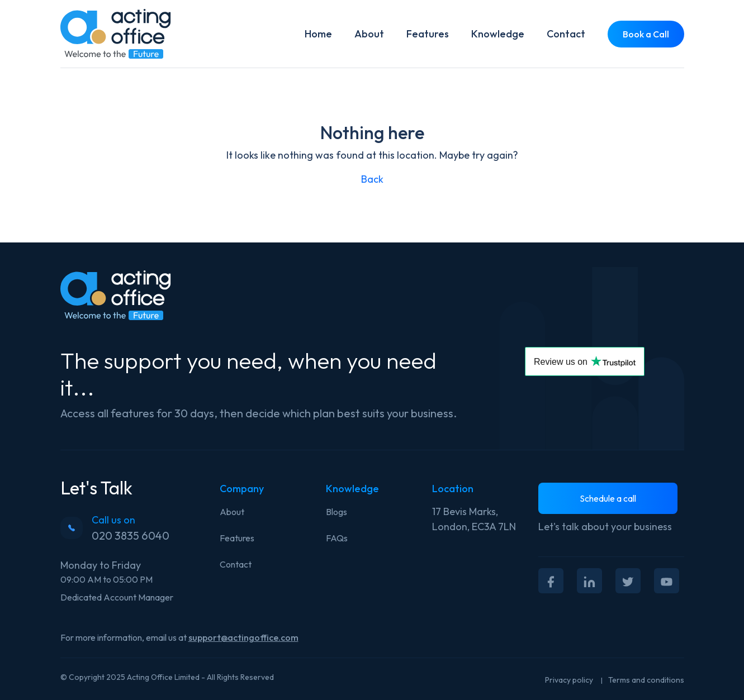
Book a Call (646, 34)
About (369, 34)
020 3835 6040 (131, 535)
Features (428, 34)
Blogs (337, 512)
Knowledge (498, 34)
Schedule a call (608, 498)
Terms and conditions (646, 680)
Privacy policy (569, 680)
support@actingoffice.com (243, 637)
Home (318, 34)
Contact (566, 34)
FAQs (337, 538)
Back (372, 179)
